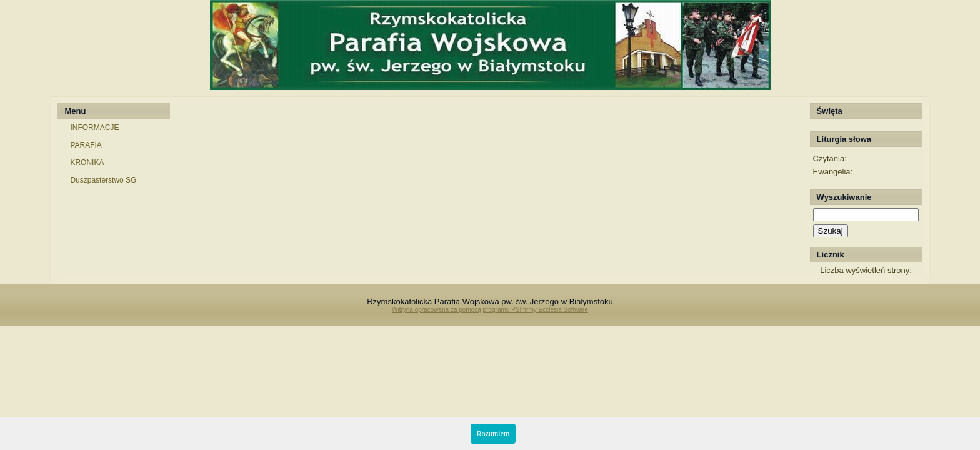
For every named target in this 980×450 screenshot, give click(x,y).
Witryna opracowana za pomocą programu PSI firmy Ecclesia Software (490, 310)
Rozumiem (493, 434)
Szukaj (831, 231)
